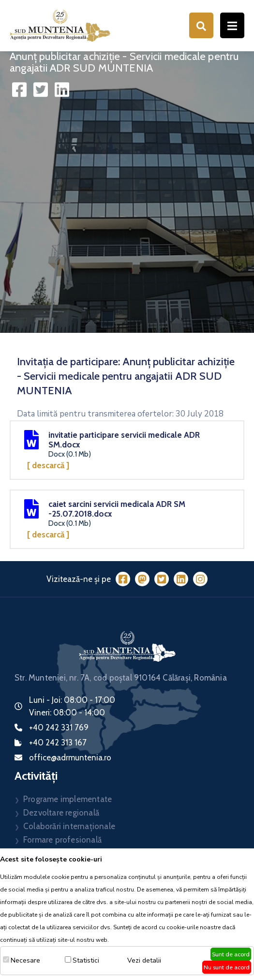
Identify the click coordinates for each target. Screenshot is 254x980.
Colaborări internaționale (69, 826)
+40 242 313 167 (58, 742)
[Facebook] (123, 579)
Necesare (25, 960)
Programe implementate (67, 799)
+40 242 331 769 (59, 728)
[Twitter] (162, 579)
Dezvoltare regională (61, 813)
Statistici (86, 960)
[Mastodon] (142, 579)
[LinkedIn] (181, 579)
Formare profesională (62, 840)
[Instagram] (200, 579)
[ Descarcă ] (48, 465)
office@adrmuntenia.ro (70, 757)
